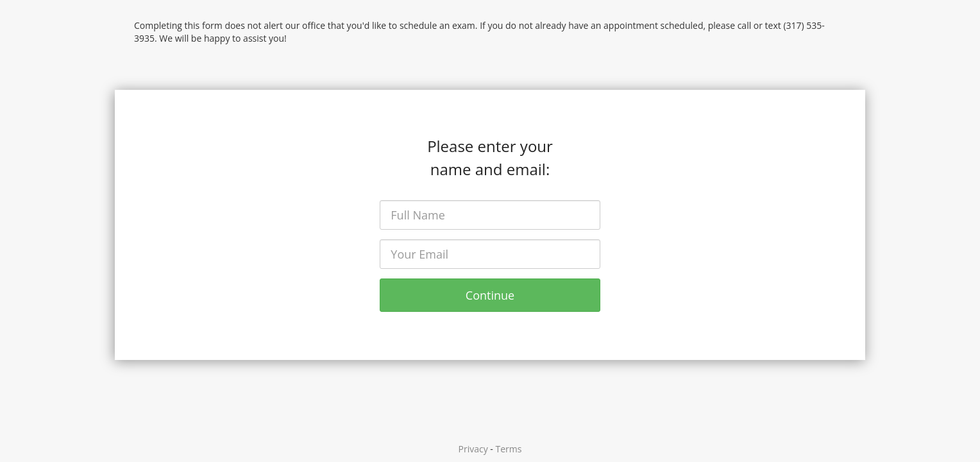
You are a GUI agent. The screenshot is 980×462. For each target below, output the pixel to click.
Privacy (473, 449)
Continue (490, 295)
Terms (509, 449)
